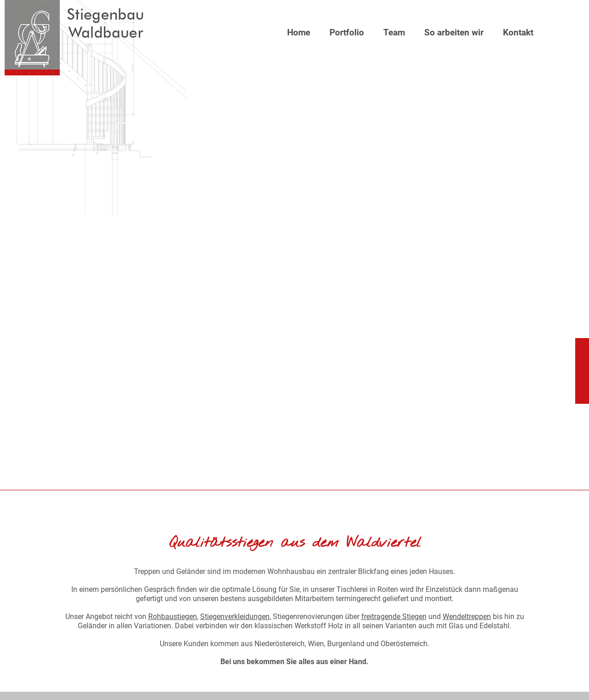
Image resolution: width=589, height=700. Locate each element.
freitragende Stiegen (394, 617)
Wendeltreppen (467, 617)
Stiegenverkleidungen (235, 617)
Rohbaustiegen (173, 617)
